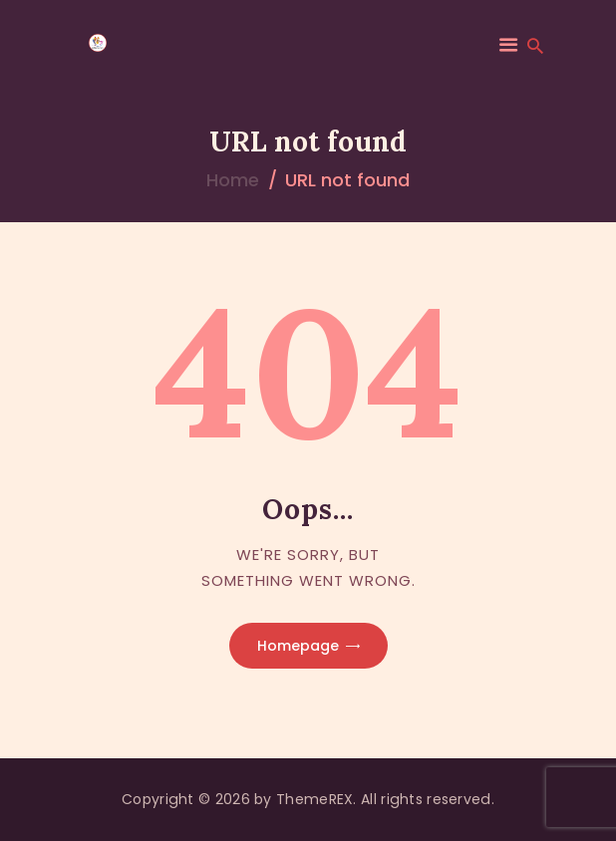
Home (233, 180)
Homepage (298, 646)
